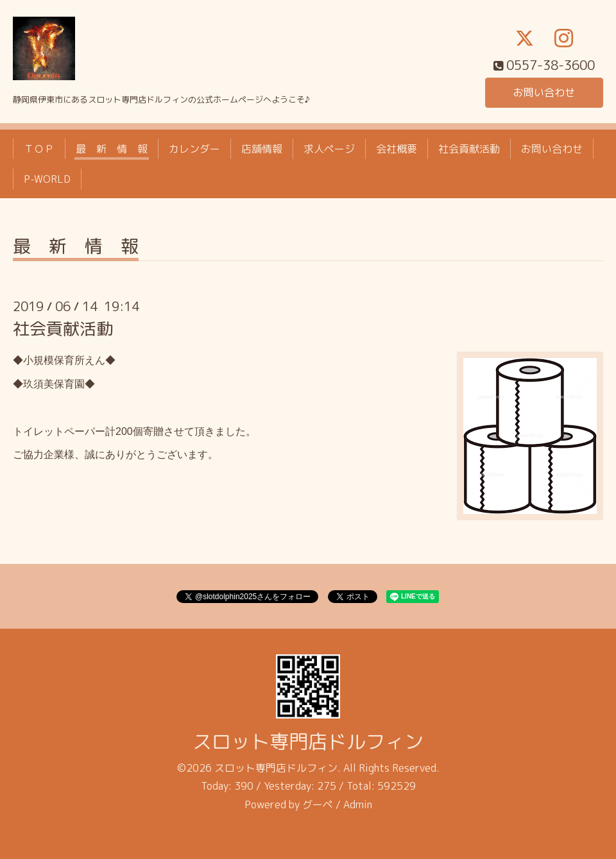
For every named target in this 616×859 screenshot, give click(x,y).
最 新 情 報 (112, 149)
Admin (358, 804)
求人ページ (329, 149)
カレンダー (194, 149)
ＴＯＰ (39, 149)
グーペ (318, 804)
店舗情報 (262, 149)
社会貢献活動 (469, 149)
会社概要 (397, 149)
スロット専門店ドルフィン (308, 742)
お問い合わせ (544, 92)
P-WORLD (47, 179)
